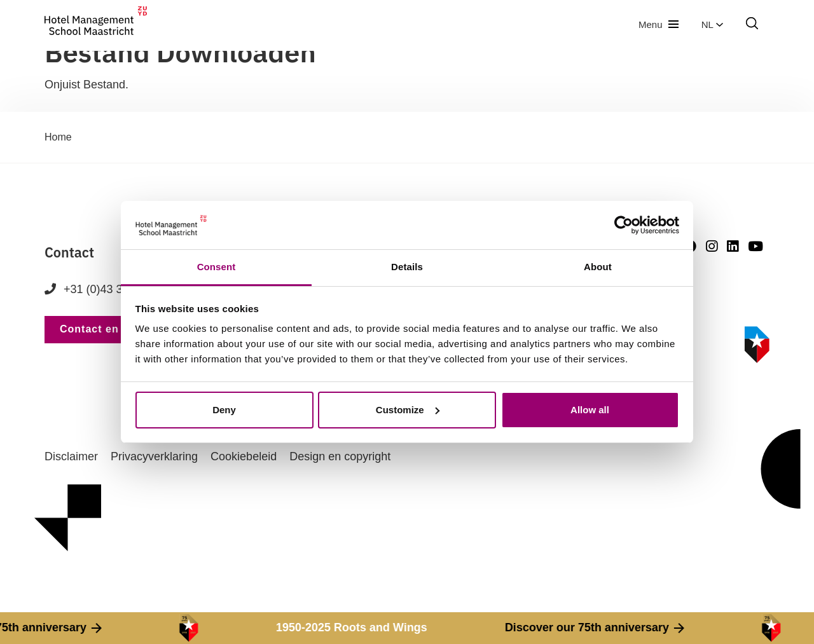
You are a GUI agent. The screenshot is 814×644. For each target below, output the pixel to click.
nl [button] (712, 24)
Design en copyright (340, 456)
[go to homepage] (96, 24)
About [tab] (598, 267)
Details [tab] (407, 267)
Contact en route (105, 329)
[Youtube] (755, 246)
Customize (408, 410)
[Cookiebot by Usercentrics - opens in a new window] (624, 225)
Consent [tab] (217, 267)
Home (58, 137)
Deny (224, 410)
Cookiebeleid (244, 456)
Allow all (590, 410)
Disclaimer (71, 456)
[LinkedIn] (733, 246)
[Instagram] (712, 246)
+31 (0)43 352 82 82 (106, 289)
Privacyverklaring (154, 456)
